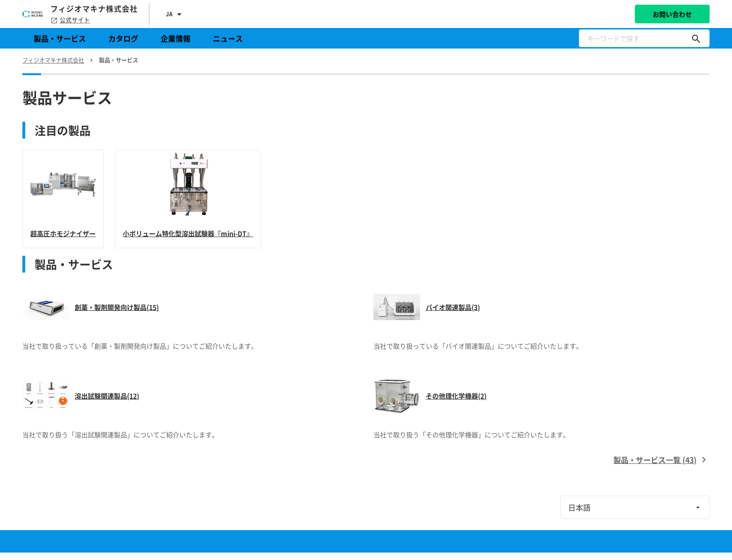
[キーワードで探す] (696, 38)
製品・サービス (60, 38)
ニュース (228, 38)
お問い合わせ (672, 14)
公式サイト (70, 20)
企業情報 (176, 38)
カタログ (123, 38)
